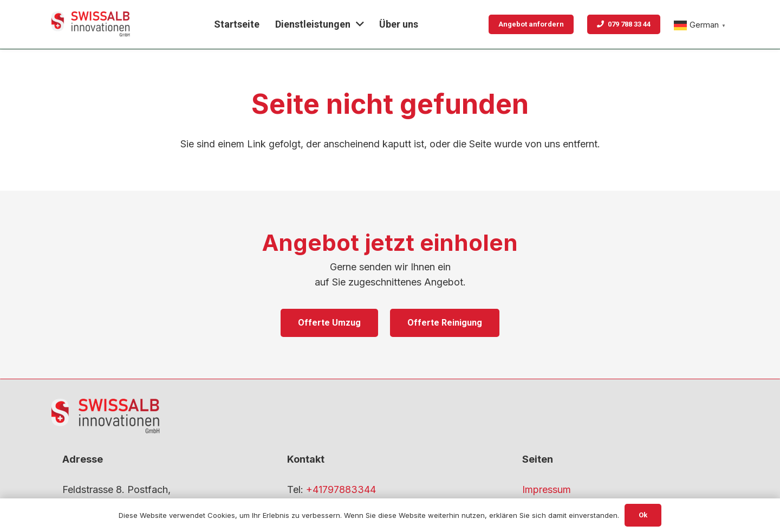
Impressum (547, 489)
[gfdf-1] (91, 24)
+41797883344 (341, 489)
